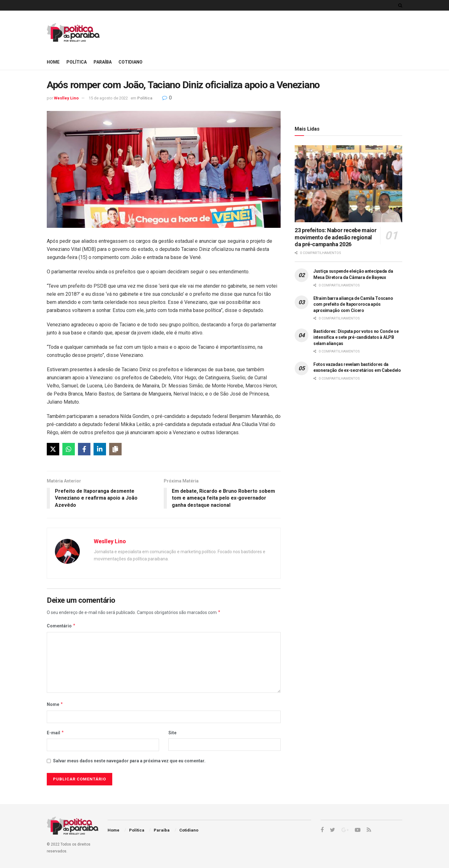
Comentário (61, 626)
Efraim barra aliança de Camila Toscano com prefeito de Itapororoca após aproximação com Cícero (353, 304)
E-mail (56, 733)
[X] (53, 449)
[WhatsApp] (69, 449)
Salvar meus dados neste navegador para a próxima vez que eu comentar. (129, 761)
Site (172, 733)
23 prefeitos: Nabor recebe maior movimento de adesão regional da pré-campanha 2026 (336, 237)
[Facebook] (84, 449)
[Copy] (115, 449)
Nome (55, 704)
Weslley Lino (66, 98)
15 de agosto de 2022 (108, 98)
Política (77, 62)
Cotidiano (130, 62)
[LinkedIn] (100, 449)
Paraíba (103, 62)
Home (53, 62)
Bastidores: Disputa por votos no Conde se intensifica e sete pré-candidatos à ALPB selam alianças (356, 337)
